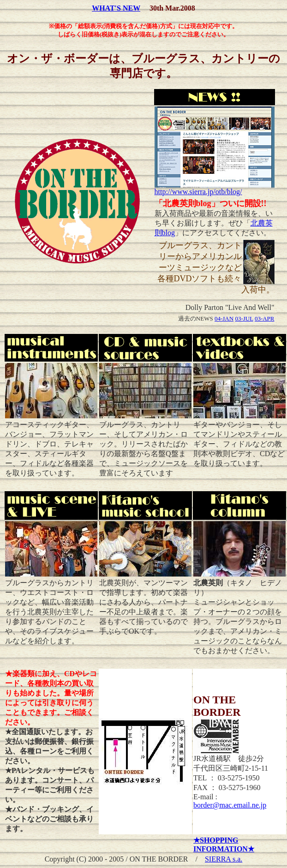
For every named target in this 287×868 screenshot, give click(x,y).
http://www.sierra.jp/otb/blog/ (215, 188)
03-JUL (244, 318)
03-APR (265, 318)
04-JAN (224, 318)
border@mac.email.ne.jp (230, 805)
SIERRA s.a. (224, 859)
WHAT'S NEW (116, 8)
